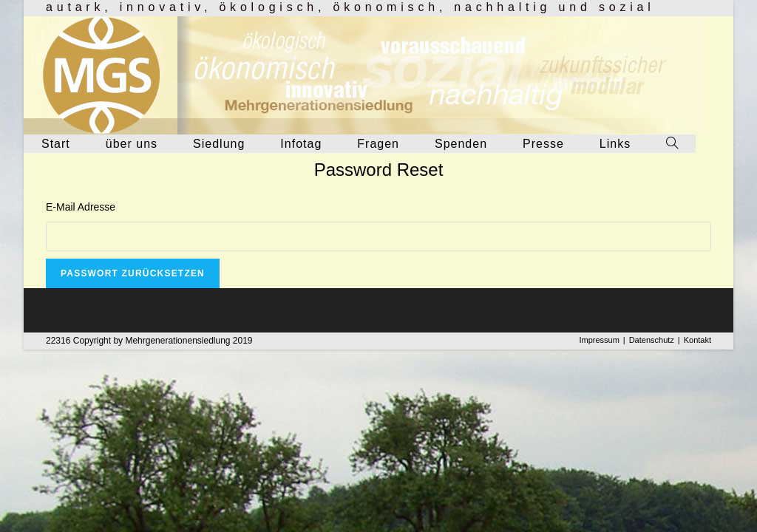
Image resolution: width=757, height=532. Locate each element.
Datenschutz (652, 340)
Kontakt (697, 340)
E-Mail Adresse (81, 207)
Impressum (599, 340)
